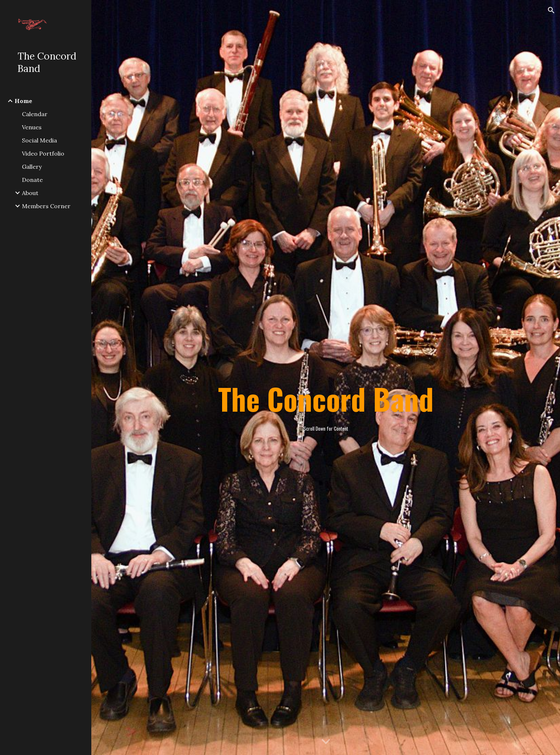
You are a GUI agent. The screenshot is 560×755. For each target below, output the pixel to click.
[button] (551, 10)
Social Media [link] (39, 140)
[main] (325, 378)
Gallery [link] (32, 167)
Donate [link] (32, 180)
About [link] (30, 193)
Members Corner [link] (46, 206)
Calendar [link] (35, 114)
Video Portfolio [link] (43, 153)
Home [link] (23, 101)
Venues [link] (32, 127)
